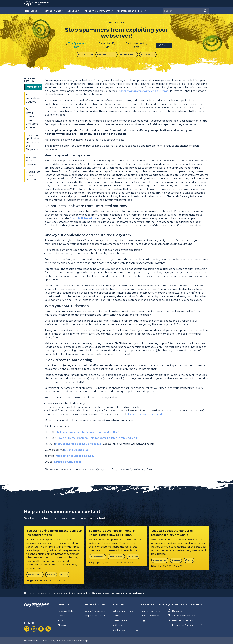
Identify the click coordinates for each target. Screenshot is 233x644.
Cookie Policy (48, 641)
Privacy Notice (32, 641)
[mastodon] (41, 629)
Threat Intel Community (98, 11)
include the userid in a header (146, 414)
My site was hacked (76, 450)
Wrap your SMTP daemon (32, 161)
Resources (33, 11)
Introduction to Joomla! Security (75, 456)
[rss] (48, 629)
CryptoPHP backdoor (83, 218)
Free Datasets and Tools (131, 11)
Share (163, 45)
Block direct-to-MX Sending (34, 176)
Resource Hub (59, 593)
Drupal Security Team (68, 462)
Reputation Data (54, 11)
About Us (74, 11)
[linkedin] (34, 629)
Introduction (34, 87)
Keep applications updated (33, 98)
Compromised (79, 593)
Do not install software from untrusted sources (32, 118)
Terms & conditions (67, 641)
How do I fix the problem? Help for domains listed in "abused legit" (97, 438)
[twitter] (27, 629)
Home (27, 593)
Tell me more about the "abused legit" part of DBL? (88, 432)
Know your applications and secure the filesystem (33, 142)
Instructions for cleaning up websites (78, 444)
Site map (83, 641)
